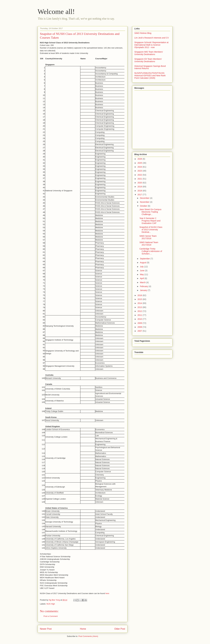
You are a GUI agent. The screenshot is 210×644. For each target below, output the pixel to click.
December (145, 198)
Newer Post (46, 629)
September (145, 259)
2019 (140, 187)
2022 (140, 175)
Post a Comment (51, 616)
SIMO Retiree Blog (143, 33)
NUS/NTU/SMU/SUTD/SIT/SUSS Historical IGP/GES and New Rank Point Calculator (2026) (150, 76)
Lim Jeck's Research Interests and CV (152, 38)
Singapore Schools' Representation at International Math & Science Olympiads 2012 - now (152, 45)
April (142, 278)
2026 (140, 159)
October (144, 206)
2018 (140, 191)
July (142, 267)
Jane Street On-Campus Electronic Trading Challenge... (150, 212)
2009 (140, 323)
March (143, 282)
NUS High (51, 604)
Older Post (120, 629)
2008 (140, 327)
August (143, 263)
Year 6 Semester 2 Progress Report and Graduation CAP (150, 221)
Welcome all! (56, 12)
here (107, 593)
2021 (140, 179)
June (142, 271)
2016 (140, 295)
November (145, 202)
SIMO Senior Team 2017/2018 (148, 237)
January (144, 290)
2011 (140, 315)
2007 (140, 331)
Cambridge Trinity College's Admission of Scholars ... (151, 251)
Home (83, 629)
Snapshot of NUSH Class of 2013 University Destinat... (151, 230)
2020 (140, 183)
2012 (140, 311)
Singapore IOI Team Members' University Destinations (148, 60)
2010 (140, 319)
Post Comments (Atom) (88, 636)
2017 (140, 195)
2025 (140, 163)
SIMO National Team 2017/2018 (149, 244)
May (142, 274)
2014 (140, 303)
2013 (140, 307)
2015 (140, 299)
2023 (140, 171)
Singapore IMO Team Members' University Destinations (149, 53)
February (144, 286)
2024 (140, 167)
